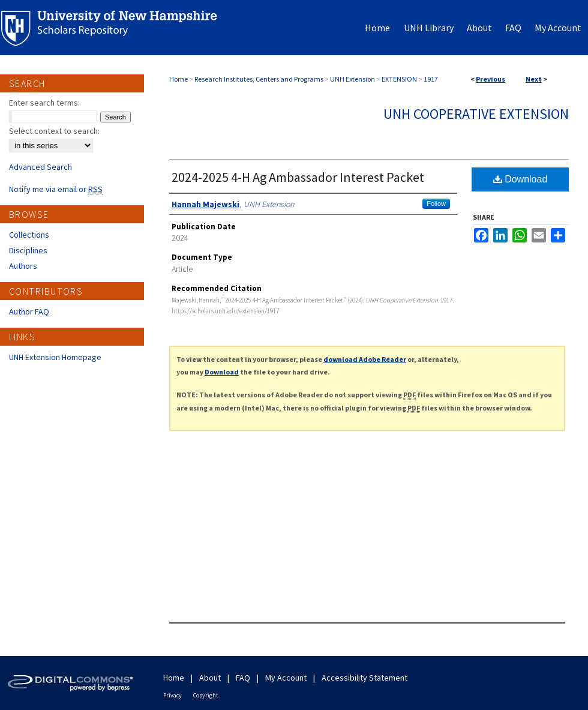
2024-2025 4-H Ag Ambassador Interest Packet (298, 177)
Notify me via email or (56, 189)
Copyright (206, 695)
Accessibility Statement (364, 678)
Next (534, 79)
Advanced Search (40, 167)
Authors (23, 266)
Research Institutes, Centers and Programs (259, 79)
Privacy (172, 695)
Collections (29, 235)
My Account (286, 678)
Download (520, 179)
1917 (431, 79)
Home (178, 79)
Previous (490, 79)
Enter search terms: (44, 103)
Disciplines (28, 250)
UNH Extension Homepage (55, 357)
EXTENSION (399, 79)
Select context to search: (54, 131)
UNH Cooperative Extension (476, 114)
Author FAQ (29, 311)
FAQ (243, 678)
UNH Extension (352, 79)
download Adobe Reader (365, 359)
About (210, 678)
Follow (436, 203)
